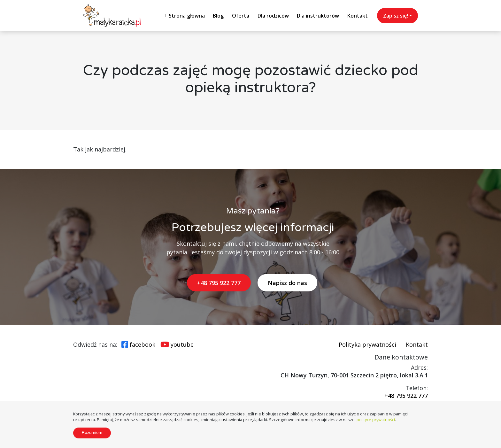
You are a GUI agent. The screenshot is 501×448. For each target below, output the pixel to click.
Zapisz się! (396, 16)
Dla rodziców (273, 16)
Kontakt (358, 16)
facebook (143, 344)
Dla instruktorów (318, 16)
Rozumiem (92, 433)
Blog (218, 16)
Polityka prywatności (367, 344)
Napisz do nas (287, 283)
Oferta (241, 16)
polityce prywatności (376, 420)
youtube (182, 344)
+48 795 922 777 (219, 283)
